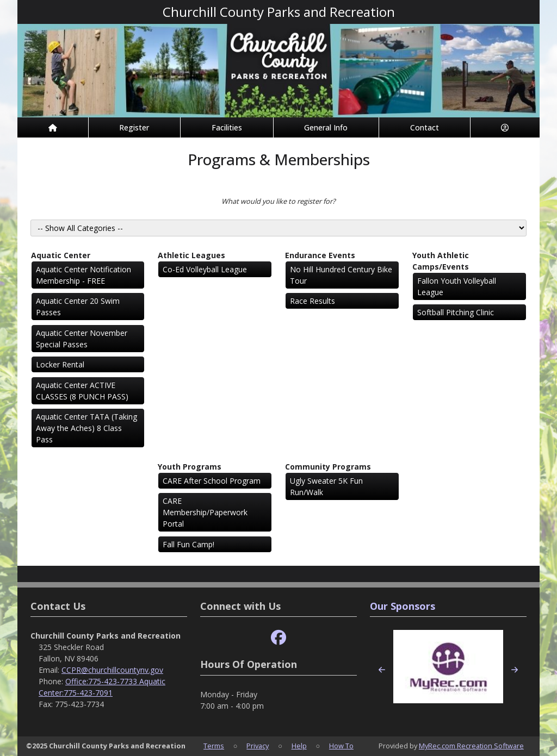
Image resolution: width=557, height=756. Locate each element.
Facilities (227, 127)
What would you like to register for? (278, 201)
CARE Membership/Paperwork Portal (205, 512)
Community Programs (328, 467)
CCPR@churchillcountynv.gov (112, 670)
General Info (326, 127)
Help (299, 746)
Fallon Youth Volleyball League (457, 286)
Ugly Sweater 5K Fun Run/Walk (326, 486)
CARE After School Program (212, 481)
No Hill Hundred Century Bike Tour (341, 275)
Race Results (312, 301)
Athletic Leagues (191, 255)
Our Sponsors (403, 606)
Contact (425, 127)
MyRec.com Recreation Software (471, 746)
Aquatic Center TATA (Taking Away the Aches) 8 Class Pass (86, 428)
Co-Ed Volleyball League (205, 269)
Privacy (258, 746)
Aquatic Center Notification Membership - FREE (83, 275)
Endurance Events (320, 255)
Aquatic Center (61, 255)
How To (341, 746)
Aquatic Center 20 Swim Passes (78, 307)
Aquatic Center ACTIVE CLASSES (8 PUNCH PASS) (82, 391)
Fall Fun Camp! (188, 544)
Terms (214, 746)
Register (134, 127)
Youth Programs (190, 467)
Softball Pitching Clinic (456, 312)
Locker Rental (60, 364)
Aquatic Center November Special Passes (82, 339)
